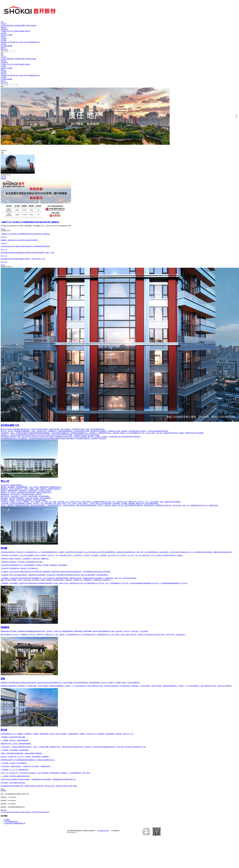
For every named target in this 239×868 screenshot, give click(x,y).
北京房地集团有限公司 (11, 821)
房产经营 (4, 40)
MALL (18, 42)
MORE (3, 229)
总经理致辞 (18, 26)
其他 (38, 42)
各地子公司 (4, 50)
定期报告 (21, 31)
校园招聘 (10, 46)
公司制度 (15, 31)
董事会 (24, 26)
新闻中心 (4, 37)
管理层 (28, 26)
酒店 (14, 42)
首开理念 (4, 35)
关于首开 (4, 24)
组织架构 (33, 26)
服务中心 (4, 48)
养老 (22, 42)
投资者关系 (4, 29)
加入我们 (4, 44)
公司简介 (4, 26)
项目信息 (4, 27)
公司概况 (4, 31)
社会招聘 (4, 46)
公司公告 (10, 31)
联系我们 (27, 31)
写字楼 (10, 42)
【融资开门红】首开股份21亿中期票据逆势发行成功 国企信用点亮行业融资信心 (30, 222)
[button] (117, 144)
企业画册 (10, 35)
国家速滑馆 (33, 42)
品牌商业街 (4, 42)
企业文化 (4, 33)
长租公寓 (26, 42)
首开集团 (7, 820)
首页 (2, 22)
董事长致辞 (10, 26)
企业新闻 (4, 39)
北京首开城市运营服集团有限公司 (15, 823)
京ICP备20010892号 (103, 831)
